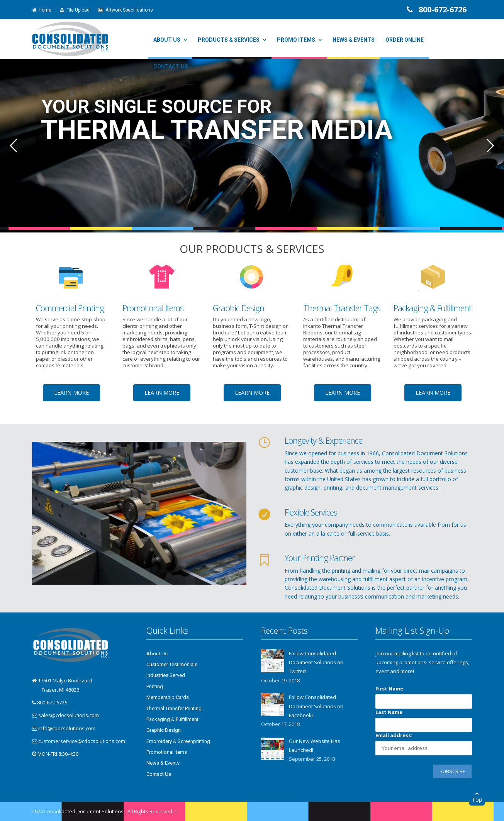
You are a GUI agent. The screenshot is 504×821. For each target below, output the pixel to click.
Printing (155, 686)
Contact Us (171, 66)
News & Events (354, 40)
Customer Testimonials (172, 664)
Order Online (405, 40)
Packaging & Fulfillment (172, 719)
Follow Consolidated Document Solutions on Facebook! (316, 706)
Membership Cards (168, 697)
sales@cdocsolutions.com (69, 715)
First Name (389, 689)
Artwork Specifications (126, 10)
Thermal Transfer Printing (174, 708)
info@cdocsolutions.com (67, 728)
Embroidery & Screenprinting (178, 741)
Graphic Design (164, 730)
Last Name (389, 712)
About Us (167, 40)
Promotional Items (167, 752)
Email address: (394, 735)
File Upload (75, 10)
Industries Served (166, 675)
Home (42, 10)
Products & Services (229, 40)
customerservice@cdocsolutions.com (82, 741)
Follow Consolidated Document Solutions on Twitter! (316, 662)
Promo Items (296, 40)
